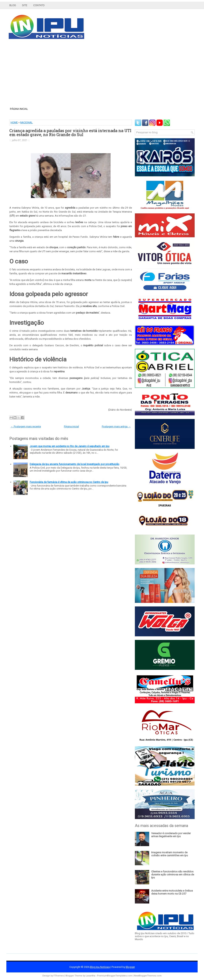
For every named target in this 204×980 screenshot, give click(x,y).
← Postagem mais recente (26, 426)
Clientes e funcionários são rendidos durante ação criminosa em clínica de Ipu (173, 875)
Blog (13, 5)
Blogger (130, 967)
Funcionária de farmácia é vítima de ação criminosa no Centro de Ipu (69, 482)
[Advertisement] (102, 75)
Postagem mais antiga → (116, 426)
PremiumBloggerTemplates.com (115, 976)
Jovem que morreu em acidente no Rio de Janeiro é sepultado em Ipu (70, 446)
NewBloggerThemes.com (148, 976)
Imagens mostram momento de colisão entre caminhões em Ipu (170, 854)
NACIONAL (26, 122)
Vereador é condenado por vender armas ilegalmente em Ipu (171, 835)
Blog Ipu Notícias (100, 967)
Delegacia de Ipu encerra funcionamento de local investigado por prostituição (75, 464)
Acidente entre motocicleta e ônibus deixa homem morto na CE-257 (172, 892)
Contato (39, 5)
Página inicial (19, 109)
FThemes (59, 976)
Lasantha (91, 976)
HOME (14, 122)
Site (25, 5)
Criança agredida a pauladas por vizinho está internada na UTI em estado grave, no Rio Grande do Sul (70, 132)
